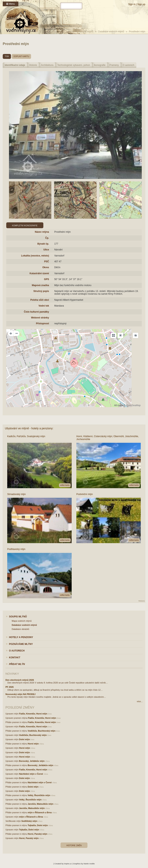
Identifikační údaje (15, 65)
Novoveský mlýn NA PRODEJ (21, 694)
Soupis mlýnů (86, 32)
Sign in (132, 4)
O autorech (128, 65)
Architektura (47, 65)
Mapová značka (40, 285)
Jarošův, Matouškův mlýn (41, 804)
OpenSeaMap (133, 405)
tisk (7, 56)
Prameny (114, 65)
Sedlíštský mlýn (29, 821)
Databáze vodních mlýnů (111, 32)
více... (140, 701)
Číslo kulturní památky (36, 312)
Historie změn (74, 845)
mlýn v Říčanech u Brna (40, 812)
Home (71, 32)
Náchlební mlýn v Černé (31, 774)
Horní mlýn (33, 744)
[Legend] (136, 335)
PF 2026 (10, 687)
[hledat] (71, 6)
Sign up (141, 4)
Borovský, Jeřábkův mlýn (32, 761)
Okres (46, 267)
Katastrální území (39, 273)
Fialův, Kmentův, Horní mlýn (33, 714)
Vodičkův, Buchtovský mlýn (42, 731)
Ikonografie (100, 65)
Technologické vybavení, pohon (74, 65)
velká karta (65, 485)
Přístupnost (42, 324)
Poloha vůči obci (40, 300)
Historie (33, 65)
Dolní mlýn (25, 739)
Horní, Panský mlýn (37, 834)
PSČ (47, 262)
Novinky (12, 674)
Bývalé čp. (43, 244)
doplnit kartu (21, 56)
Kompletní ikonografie (25, 226)
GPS (47, 279)
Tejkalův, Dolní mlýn (38, 825)
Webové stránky (40, 318)
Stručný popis (41, 291)
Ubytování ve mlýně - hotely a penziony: (29, 428)
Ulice (46, 250)
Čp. (47, 238)
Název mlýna (42, 232)
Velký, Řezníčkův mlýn (39, 795)
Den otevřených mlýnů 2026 (20, 680)
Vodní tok (44, 306)
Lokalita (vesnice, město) (35, 256)
